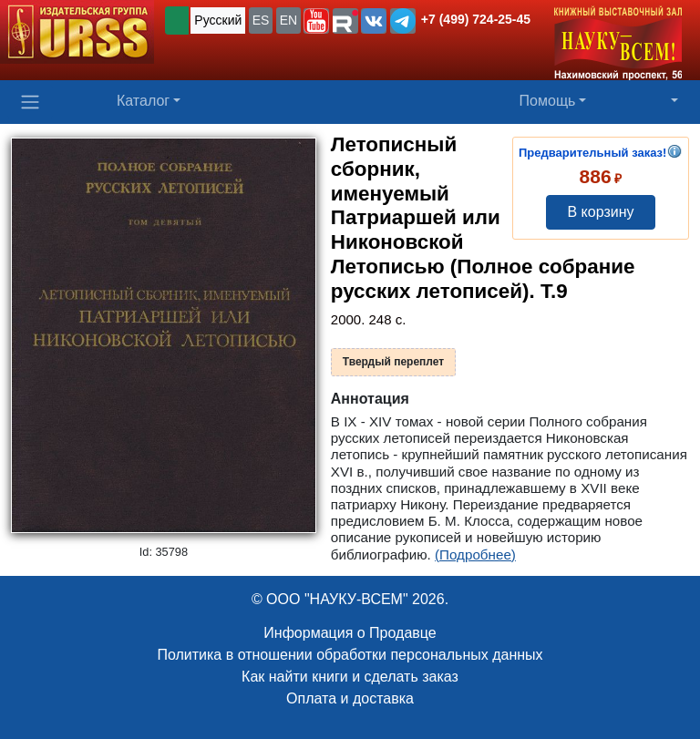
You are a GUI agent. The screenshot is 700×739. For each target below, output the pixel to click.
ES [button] (261, 20)
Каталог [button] (143, 101)
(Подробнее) (475, 554)
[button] (316, 21)
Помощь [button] (548, 101)
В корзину (600, 212)
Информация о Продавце (350, 633)
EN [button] (288, 20)
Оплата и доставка (350, 698)
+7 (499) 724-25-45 (476, 19)
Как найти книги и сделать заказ (350, 677)
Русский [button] (218, 20)
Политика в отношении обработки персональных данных (350, 655)
